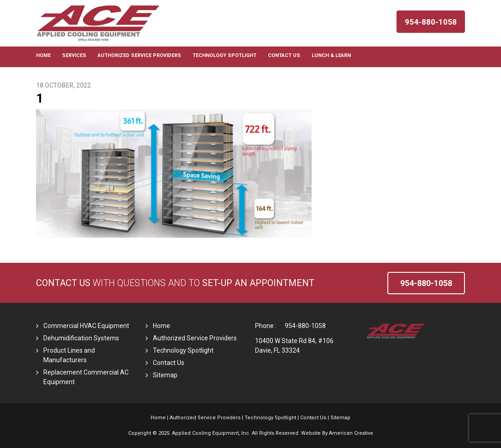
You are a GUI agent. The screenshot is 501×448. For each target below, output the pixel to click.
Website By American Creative (337, 433)
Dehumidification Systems (81, 338)
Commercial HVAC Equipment (86, 326)
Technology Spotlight (183, 350)
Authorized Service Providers (195, 338)
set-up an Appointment (258, 283)
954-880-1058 (305, 326)
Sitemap (165, 375)
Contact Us (63, 283)
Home (162, 326)
